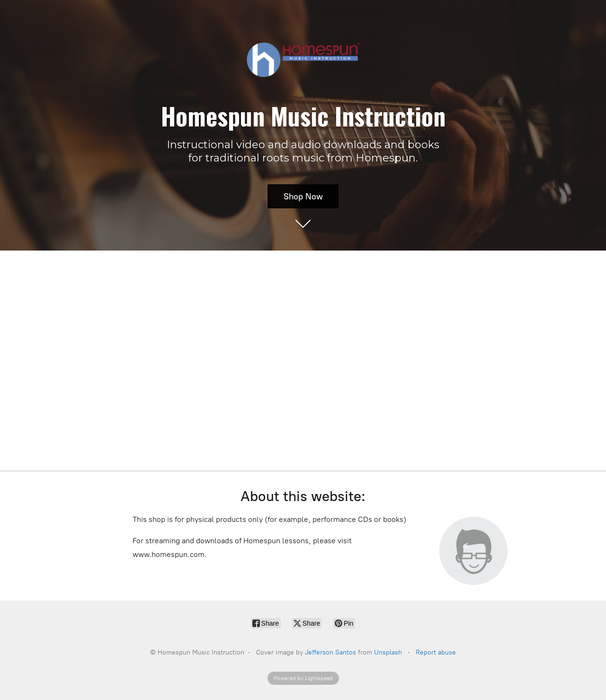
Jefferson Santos (330, 652)
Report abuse (436, 652)
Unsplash (388, 652)
